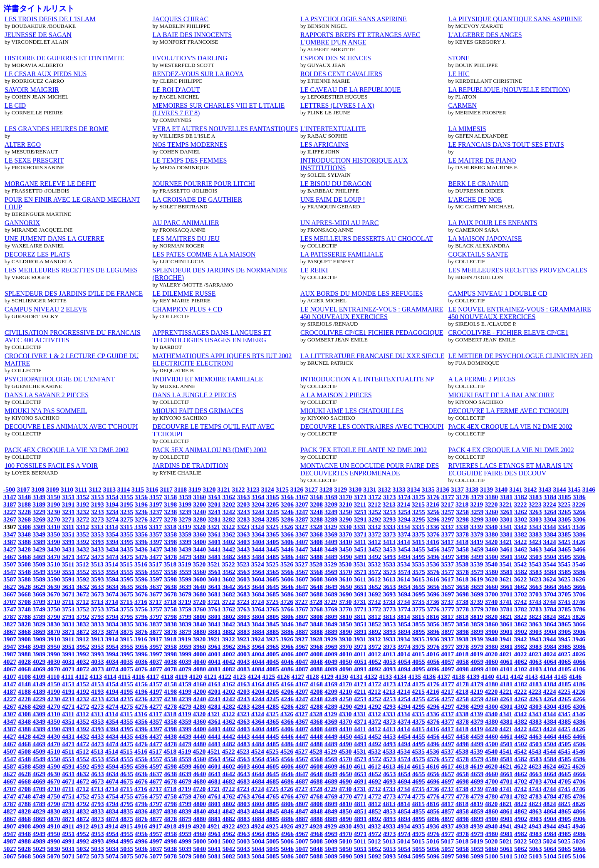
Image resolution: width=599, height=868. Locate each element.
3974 (404, 647)
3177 (448, 497)
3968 (316, 647)
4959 (185, 834)
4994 (112, 841)
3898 (462, 632)
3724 (258, 602)
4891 (360, 819)
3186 (579, 497)
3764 (258, 609)
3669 (39, 594)
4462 (521, 736)
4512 (83, 751)
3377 (448, 534)
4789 (39, 804)
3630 (53, 587)
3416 (433, 542)
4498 (462, 744)
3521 (214, 564)
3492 (375, 557)
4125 (269, 676)
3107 (24, 489)
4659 (477, 774)
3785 (565, 609)
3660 (491, 587)
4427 (10, 736)
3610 (345, 579)
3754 (112, 609)
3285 (273, 519)
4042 (229, 662)
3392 (83, 542)
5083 (244, 856)
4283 (244, 706)
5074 (112, 856)
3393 (98, 542)
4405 (273, 729)
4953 (98, 834)
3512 (83, 564)
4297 (448, 706)
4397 (156, 729)
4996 (141, 841)
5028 (24, 849)
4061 (506, 662)
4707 (10, 789)
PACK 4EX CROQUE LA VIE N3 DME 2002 (67, 450)
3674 (112, 594)
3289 (331, 519)
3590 (53, 579)
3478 (170, 557)
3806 (287, 617)
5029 (39, 849)
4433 (98, 736)
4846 (287, 811)
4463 (535, 736)
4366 (287, 721)
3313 (97, 527)
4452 (375, 736)
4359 (185, 721)
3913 (97, 639)
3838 (170, 624)
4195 (127, 691)
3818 (462, 617)
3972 (375, 647)
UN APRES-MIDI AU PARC (339, 223)
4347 (10, 721)
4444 (258, 736)
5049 (331, 849)
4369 (331, 721)
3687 (302, 594)
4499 (477, 744)
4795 (127, 804)
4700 (491, 781)
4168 (316, 684)
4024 (550, 654)
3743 (535, 602)
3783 (535, 609)
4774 (404, 796)
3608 (316, 579)
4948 (24, 834)
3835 (127, 624)
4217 (447, 691)
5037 (156, 849)
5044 (258, 849)
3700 (491, 594)
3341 (506, 527)
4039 (185, 662)
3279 (185, 519)
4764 (258, 796)
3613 (389, 579)
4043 (244, 662)
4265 (565, 699)
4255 (419, 699)
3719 (184, 602)
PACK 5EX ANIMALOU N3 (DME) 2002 (210, 450)
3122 (238, 489)
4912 (83, 826)
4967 (302, 834)
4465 (565, 736)
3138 (472, 489)
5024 (550, 841)
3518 (170, 564)
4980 (491, 834)
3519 (184, 564)
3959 (185, 647)
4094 (404, 669)
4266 (579, 699)
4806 (287, 804)
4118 (167, 676)
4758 (170, 796)
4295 (419, 706)
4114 (110, 676)
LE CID (15, 105)
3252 (375, 512)
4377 (448, 721)
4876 (141, 819)
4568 (316, 759)
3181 (506, 497)
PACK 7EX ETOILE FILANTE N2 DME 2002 (364, 450)
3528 (316, 564)
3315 (126, 527)
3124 (268, 489)
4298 (462, 706)
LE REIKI (314, 270)
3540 (491, 564)
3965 (273, 647)
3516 (141, 564)
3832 (83, 624)
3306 (579, 519)
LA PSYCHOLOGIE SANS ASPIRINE (354, 19)
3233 (98, 512)
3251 (360, 512)
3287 (302, 519)
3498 (462, 557)
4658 (462, 774)
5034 (112, 849)
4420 (491, 729)
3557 (156, 572)
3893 (389, 632)
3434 (112, 549)
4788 (24, 804)
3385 (565, 534)
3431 (68, 549)
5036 (141, 849)
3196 (141, 504)
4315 (126, 714)
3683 (244, 594)
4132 (371, 676)
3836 (141, 624)
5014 (404, 841)
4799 (185, 804)
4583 (535, 759)
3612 (374, 579)
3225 (564, 504)
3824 (550, 617)
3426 (579, 542)
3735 (418, 602)
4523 (243, 751)
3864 (550, 624)
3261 (506, 512)
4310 (53, 714)
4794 (112, 804)
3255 (419, 512)
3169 (331, 497)
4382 (521, 721)
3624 (550, 579)
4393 (98, 729)
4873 (98, 819)
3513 (97, 564)
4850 (345, 811)
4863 (535, 811)
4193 (98, 691)
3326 (287, 527)
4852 (375, 811)
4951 (68, 834)
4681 (214, 781)
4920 (199, 826)
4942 (520, 826)
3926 (287, 639)
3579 (477, 572)
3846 (287, 624)
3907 (10, 639)
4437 (156, 736)
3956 (141, 647)
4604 (258, 766)
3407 (302, 542)
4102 (521, 669)
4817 (447, 804)
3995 (127, 654)
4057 (448, 662)
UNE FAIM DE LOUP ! (333, 199)
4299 (477, 706)
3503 (535, 557)
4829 (39, 811)
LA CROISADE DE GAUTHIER (198, 199)
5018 (462, 841)
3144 (560, 489)
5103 (535, 856)
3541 (506, 564)
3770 (345, 609)
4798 (170, 804)
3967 (302, 647)
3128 (326, 489)
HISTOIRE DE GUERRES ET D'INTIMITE (64, 58)
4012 (374, 654)
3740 (491, 602)
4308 (24, 714)
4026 (579, 654)
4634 (112, 774)
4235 (127, 699)
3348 (24, 534)
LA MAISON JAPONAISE (485, 239)
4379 (477, 721)
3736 (433, 602)
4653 (389, 774)
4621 (506, 766)
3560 (199, 572)
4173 (389, 684)
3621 (506, 579)
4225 (564, 691)
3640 (199, 587)
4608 (316, 766)
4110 (53, 676)
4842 (229, 811)
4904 (550, 819)
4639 (185, 774)
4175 (419, 684)
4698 (462, 781)
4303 (535, 706)
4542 (520, 751)
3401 (214, 542)
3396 (141, 542)
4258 (462, 699)
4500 (491, 744)
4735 (418, 789)
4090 (345, 669)
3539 (476, 564)
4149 (39, 684)
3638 (170, 587)
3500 (491, 557)
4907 (10, 826)
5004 (258, 841)
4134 (400, 676)
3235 (127, 512)
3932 (374, 639)
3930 (345, 639)
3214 (404, 504)
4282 (229, 706)
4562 (229, 759)
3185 (565, 497)
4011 (360, 654)
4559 (185, 759)
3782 (521, 609)
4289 (331, 706)
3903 (535, 632)
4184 (550, 684)
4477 (156, 744)
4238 (170, 699)
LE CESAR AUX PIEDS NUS (46, 74)
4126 (283, 676)
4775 (419, 796)
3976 (433, 647)
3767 (302, 609)
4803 (244, 804)
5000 (199, 841)
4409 (331, 729)
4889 (331, 819)
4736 (433, 789)
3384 (550, 534)
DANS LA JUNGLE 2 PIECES (195, 395)
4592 (83, 766)
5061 (506, 849)
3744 (550, 602)
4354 (112, 721)
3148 (24, 497)
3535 (418, 564)
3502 (521, 557)
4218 (462, 691)
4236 (141, 699)
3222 (520, 504)
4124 (254, 676)
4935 (418, 826)
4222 (520, 691)
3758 (170, 609)
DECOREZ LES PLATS (37, 254)
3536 (433, 564)
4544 (550, 751)
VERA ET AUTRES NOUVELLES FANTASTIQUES (225, 129)
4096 (433, 669)
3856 (433, 624)
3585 (565, 572)
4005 (273, 654)
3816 (433, 617)
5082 (229, 856)
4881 (214, 819)
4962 (229, 834)
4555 (127, 759)
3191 (68, 504)
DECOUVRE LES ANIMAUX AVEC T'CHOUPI (71, 427)
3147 (10, 497)
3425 (564, 542)
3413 (389, 542)
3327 (301, 527)
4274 (112, 706)
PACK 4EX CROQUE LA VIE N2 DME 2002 (510, 427)
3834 (112, 624)
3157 (156, 497)
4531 (360, 751)
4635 (127, 774)
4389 (39, 729)
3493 (389, 557)
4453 (389, 736)
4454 (404, 736)
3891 (360, 632)
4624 (550, 766)
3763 (244, 609)
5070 (53, 856)
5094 (404, 856)
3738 (462, 602)
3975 (419, 647)
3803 (244, 617)
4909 (39, 826)
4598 (170, 766)
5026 (579, 841)
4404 (258, 729)
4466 (579, 736)
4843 (244, 811)
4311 (68, 714)
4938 (462, 826)
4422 (520, 729)
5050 (345, 849)
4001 (214, 654)
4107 (10, 676)
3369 (331, 534)
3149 (39, 497)
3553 (98, 572)
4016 (433, 654)
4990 (53, 841)
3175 (419, 497)
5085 (273, 856)
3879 (185, 632)
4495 (419, 744)
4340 (491, 714)
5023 (535, 841)
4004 (258, 654)
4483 (244, 744)
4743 (535, 789)
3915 (126, 639)
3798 (170, 617)
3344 (550, 527)
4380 (491, 721)
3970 (345, 647)
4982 (521, 834)
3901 (506, 632)
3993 (98, 654)
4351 (68, 721)
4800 (199, 804)
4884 (258, 819)
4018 (462, 654)
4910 (53, 826)
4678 (170, 781)
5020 (491, 841)
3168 (316, 497)
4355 (127, 721)
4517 (155, 751)
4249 (331, 699)
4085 (273, 669)
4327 (301, 714)
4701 (506, 781)
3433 (98, 549)
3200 (199, 504)
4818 (462, 804)
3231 (68, 512)
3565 (273, 572)
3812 (374, 617)
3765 (273, 609)
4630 (53, 774)
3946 (579, 639)
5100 (491, 856)
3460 (491, 549)
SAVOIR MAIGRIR (32, 90)
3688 (316, 594)
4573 (389, 759)
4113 (96, 676)
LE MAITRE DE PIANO (482, 160)
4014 (404, 654)
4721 (214, 789)
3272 (83, 519)
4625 (564, 766)
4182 (521, 684)
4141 (502, 676)
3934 (404, 639)
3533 (389, 564)
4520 (199, 751)
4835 (127, 811)
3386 (579, 534)
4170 (345, 684)
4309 (39, 714)
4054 (404, 662)
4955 (127, 834)
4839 (185, 811)
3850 (345, 624)
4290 (345, 706)
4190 (53, 691)
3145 (574, 489)
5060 (491, 849)
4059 (477, 662)
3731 (360, 602)
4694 (404, 781)
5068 (24, 856)
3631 (68, 587)
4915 (126, 826)
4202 (229, 691)
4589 (39, 766)
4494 (404, 744)
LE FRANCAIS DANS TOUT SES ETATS (506, 145)
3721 (214, 602)
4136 (429, 676)
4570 (345, 759)
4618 (462, 766)
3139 (486, 489)
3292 (375, 519)
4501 (506, 744)
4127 (298, 676)
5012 (374, 841)
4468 (24, 744)
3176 (433, 497)
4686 (287, 781)
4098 (462, 669)
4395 (127, 729)
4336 (433, 714)
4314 (112, 714)
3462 (521, 549)
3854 (404, 624)
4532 (374, 751)
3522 (229, 564)
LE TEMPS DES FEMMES (190, 160)
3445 (273, 549)
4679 (185, 781)
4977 (448, 834)
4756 (141, 796)
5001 (214, 841)
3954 (112, 647)
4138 (458, 676)
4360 (199, 721)
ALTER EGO (23, 145)
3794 (112, 617)
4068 (24, 669)
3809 (331, 617)
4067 (10, 669)
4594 (112, 766)
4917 (155, 826)
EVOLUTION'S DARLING (190, 58)
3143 (545, 489)
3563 (244, 572)
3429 (39, 549)
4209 (331, 691)
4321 (214, 714)
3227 (10, 512)
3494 (404, 557)
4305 (565, 706)
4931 (360, 826)
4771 (360, 796)
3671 (68, 594)
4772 (375, 796)
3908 (24, 639)
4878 (170, 819)
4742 (520, 789)
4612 (374, 766)
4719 (184, 789)
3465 (565, 549)
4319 (184, 714)
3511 (68, 564)
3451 (360, 549)
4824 (550, 804)
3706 (579, 594)
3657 (448, 587)
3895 (419, 632)
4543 (535, 751)
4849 (331, 811)
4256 (433, 699)
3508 (24, 564)
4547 (10, 759)
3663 (535, 587)
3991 (68, 654)
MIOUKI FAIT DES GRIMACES (198, 411)
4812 (374, 804)
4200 (199, 691)
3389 (39, 542)
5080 (199, 856)
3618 (462, 579)
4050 (345, 662)
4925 (272, 826)
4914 (112, 826)
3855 (419, 624)
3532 (374, 564)
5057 (448, 849)
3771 (360, 609)
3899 (477, 632)
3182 (521, 497)
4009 (331, 654)
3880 (199, 632)
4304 (550, 706)
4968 (316, 834)
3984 (550, 647)
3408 (316, 542)
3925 (272, 639)
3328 (316, 527)
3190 (53, 504)
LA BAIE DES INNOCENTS (192, 35)
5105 (565, 856)
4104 (550, 669)
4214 (404, 691)
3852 (375, 624)
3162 (229, 497)
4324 (258, 714)
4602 (229, 766)
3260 (491, 512)
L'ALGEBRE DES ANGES (485, 35)
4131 (356, 676)
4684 (258, 781)
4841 (214, 811)
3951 (68, 647)
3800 (199, 617)
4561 (214, 759)
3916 (141, 639)
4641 (214, 774)
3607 (302, 579)
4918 (170, 826)
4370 (345, 721)
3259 (477, 512)
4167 (302, 684)
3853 (389, 624)
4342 (520, 714)
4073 (98, 669)
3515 (126, 564)
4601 (214, 766)
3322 (229, 527)
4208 (316, 691)
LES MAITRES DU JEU (186, 239)
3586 (579, 572)
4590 (53, 766)
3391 (68, 542)
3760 (199, 609)
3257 (448, 512)
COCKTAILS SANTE (478, 254)
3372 (375, 534)
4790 (53, 804)
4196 (141, 691)
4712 (83, 789)
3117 (166, 489)
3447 (302, 549)
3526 (287, 564)
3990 (53, 654)
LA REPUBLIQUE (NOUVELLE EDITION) (509, 90)
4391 (68, 729)
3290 (345, 519)
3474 (112, 557)
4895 (419, 819)
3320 (199, 527)
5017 (447, 841)
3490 (345, 557)
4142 (517, 676)
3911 (68, 639)
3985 (565, 647)
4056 (433, 662)
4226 (579, 691)
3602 (229, 579)
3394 (112, 542)
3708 (24, 602)
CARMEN (463, 105)
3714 (112, 602)
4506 (579, 744)
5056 (433, 849)
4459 (477, 736)
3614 (404, 579)
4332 (374, 714)
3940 (491, 639)
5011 (360, 841)
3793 (98, 617)
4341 (506, 714)
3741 (506, 602)
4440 (199, 736)
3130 (355, 489)
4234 (112, 699)
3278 (170, 519)
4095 (419, 669)
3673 (98, 594)
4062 (521, 662)
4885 (273, 819)
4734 (404, 789)
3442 (229, 549)
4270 (53, 706)
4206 (287, 691)
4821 (506, 804)
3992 (83, 654)
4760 (199, 796)
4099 (477, 669)
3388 (24, 542)
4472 (83, 744)
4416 (433, 729)
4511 (68, 751)
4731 (360, 789)
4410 (345, 729)
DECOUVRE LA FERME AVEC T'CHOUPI (509, 411)
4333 (389, 714)
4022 (520, 654)
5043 (244, 849)
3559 (185, 572)
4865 (565, 811)
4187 (10, 691)
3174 (404, 497)
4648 (316, 774)
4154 (112, 684)
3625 (564, 579)
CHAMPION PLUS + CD (188, 309)
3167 (302, 497)
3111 (81, 489)
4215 (418, 691)
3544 (550, 564)
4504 (550, 744)
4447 (302, 736)
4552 (83, 759)
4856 (433, 811)
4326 (287, 714)
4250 (345, 699)
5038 (170, 849)
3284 (258, 519)
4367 (302, 721)
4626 (579, 766)
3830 (53, 624)
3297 (448, 519)
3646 (287, 587)
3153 (98, 497)
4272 (83, 706)
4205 (273, 691)
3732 (374, 602)
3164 (258, 497)
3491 (360, 557)
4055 (419, 662)
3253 (389, 512)
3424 (550, 542)
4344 (550, 714)
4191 (68, 691)
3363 (244, 534)
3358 (170, 534)
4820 (491, 804)
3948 (24, 647)
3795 (127, 617)
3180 (491, 497)
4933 (389, 826)
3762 (229, 609)
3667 (10, 594)
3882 (229, 632)
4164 (258, 684)
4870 (53, 819)
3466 (579, 549)
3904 (550, 632)
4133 (385, 676)
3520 (199, 564)
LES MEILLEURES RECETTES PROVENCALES (518, 270)
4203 (244, 691)
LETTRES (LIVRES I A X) (337, 105)
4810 (345, 804)
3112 (95, 489)
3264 (550, 512)
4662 (521, 774)
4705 (565, 781)
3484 (258, 557)
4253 (389, 699)
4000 (199, 654)
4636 (141, 774)
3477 (156, 557)
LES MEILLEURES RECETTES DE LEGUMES (71, 270)
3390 (53, 542)
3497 (448, 557)
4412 (374, 729)
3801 (214, 617)
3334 (404, 527)
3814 (404, 617)
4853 (389, 811)
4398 (170, 729)
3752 (83, 609)
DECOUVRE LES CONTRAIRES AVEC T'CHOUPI (372, 427)
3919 (184, 639)
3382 (521, 534)
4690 (345, 781)
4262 (521, 699)
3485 (273, 557)
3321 (214, 527)
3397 (156, 542)
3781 (506, 609)
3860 (491, 624)
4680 (199, 781)
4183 (535, 684)
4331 (360, 714)
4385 (565, 721)
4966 (287, 834)
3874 (112, 632)
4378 (462, 721)
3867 (10, 632)
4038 (170, 662)
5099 (477, 856)
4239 (185, 699)
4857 (448, 811)
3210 (345, 504)
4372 (375, 721)
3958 (170, 647)
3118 (181, 489)
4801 (214, 804)
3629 (39, 587)
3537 (447, 564)
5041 (214, 849)
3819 (476, 617)
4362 (229, 721)
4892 (375, 819)
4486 (287, 744)
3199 (185, 504)
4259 (477, 699)
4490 (345, 744)
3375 (419, 534)
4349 (39, 721)
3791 (68, 617)
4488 (316, 744)
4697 (448, 781)
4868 (24, 819)
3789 (39, 617)
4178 (462, 684)
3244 (258, 512)
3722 (229, 602)
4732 (374, 789)
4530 (345, 751)
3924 (258, 639)
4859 (477, 811)
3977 (448, 647)
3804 (258, 617)
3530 (345, 564)
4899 (477, 819)
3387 (10, 542)
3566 (287, 572)
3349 (39, 534)
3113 (109, 489)
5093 (389, 856)
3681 (214, 594)
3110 (67, 489)
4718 (170, 789)
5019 (476, 841)
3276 (141, 519)
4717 (155, 789)
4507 (10, 751)
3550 (53, 572)
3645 (273, 587)
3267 (10, 519)
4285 (273, 706)
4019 (476, 654)
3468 (24, 557)
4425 (564, 729)
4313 (97, 714)
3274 (112, 519)
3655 (419, 587)
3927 (301, 639)
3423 (535, 542)
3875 (127, 632)
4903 (535, 819)
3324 (258, 527)
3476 (141, 557)
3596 (141, 579)
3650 (345, 587)
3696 (433, 594)
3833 (98, 624)
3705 (565, 594)
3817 (447, 617)
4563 (244, 759)
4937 (447, 826)
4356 (141, 721)
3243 (244, 512)
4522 (229, 751)
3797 (156, 617)
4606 (287, 766)
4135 (415, 676)
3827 (10, 624)
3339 (476, 527)
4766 (287, 796)
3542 (520, 564)
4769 (331, 796)
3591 (68, 579)
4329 (330, 714)
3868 (24, 632)
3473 (98, 557)
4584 (550, 759)
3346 (579, 527)
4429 (39, 736)
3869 (39, 632)
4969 (331, 834)
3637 (156, 587)
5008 (316, 841)
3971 (360, 647)
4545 (564, 751)
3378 (462, 534)
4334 (404, 714)
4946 (579, 826)
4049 (331, 662)
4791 (68, 804)
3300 (491, 519)
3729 (330, 602)
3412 (374, 542)
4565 (273, 759)
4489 (331, 744)
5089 (331, 856)
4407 (302, 729)
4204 (258, 691)
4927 (301, 826)
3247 (302, 512)
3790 (53, 617)
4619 (476, 766)
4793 (98, 804)
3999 (185, 654)
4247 (302, 699)
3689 (331, 594)
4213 (389, 691)
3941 (506, 639)
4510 (53, 751)
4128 (313, 676)
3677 (156, 594)
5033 (98, 849)
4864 (550, 811)
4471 (68, 744)
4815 (418, 804)
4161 (214, 684)
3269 (39, 519)
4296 (433, 706)
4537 (447, 751)
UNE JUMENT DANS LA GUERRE (54, 239)
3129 (340, 489)
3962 (229, 647)
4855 (419, 811)
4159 (185, 684)
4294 (404, 706)
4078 (170, 669)
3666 (579, 587)
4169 (331, 684)
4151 (68, 684)
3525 (272, 564)
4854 (404, 811)
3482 (229, 557)
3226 (579, 504)
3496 (433, 557)
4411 (360, 729)
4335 (418, 714)
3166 (287, 497)
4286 (287, 706)
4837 (156, 811)
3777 (448, 609)
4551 (68, 759)
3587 (10, 579)
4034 (112, 662)
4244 (258, 699)
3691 (360, 594)
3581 (506, 572)
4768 (316, 796)
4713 (97, 789)
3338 (462, 527)
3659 (477, 587)
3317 (155, 527)
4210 (345, 691)
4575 (419, 759)
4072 (83, 669)
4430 (53, 736)
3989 (39, 654)
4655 (419, 774)
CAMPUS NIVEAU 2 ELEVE (46, 309)
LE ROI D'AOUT (176, 90)
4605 (273, 766)
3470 (53, 557)
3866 (579, 624)
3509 (39, 564)
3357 (156, 534)
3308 (24, 527)
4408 (316, 729)
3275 (127, 519)
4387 (10, 729)
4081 (214, 669)
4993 (98, 841)
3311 (68, 527)
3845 (273, 624)
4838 (170, 811)
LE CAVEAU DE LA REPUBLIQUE (350, 90)
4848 (316, 811)
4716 (141, 789)
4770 (345, 796)
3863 (535, 624)
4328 (316, 714)
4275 (127, 706)
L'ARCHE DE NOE (475, 199)
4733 (389, 789)
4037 (156, 662)
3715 (126, 602)
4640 (199, 774)
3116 (152, 489)
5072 (83, 856)
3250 (345, 512)
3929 (330, 639)
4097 (448, 669)
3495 (419, 557)
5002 (229, 841)
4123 (239, 676)
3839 (185, 624)
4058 (462, 662)
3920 (199, 639)
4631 (68, 774)
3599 (185, 579)
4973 (389, 834)
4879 (185, 819)
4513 (97, 751)
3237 (156, 512)
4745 (564, 789)
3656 (433, 587)
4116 (139, 676)
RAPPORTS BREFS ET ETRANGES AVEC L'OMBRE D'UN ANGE (360, 38)
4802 (229, 804)
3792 (83, 617)
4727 (301, 789)
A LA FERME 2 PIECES (482, 379)
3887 (302, 632)
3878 (170, 632)
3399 (185, 542)
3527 (301, 564)
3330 (345, 527)
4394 (112, 729)
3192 (83, 504)
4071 (68, 669)
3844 (258, 624)
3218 (462, 504)
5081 (214, 856)
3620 (491, 579)
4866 (579, 811)
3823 (535, 617)
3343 (535, 527)
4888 (316, 819)
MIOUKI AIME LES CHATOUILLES (352, 411)
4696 (433, 781)
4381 (506, 721)
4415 (418, 729)
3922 (229, 639)
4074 (112, 669)
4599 (185, 766)
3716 (141, 602)
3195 (127, 504)
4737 (447, 789)
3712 (83, 602)
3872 (83, 632)
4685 (273, 781)
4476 (141, 744)
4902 (521, 819)
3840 (199, 624)
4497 (448, 744)
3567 (302, 572)
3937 (447, 639)
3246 (287, 512)
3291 (360, 519)
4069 (39, 669)
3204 (258, 504)
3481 (214, 557)
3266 (579, 512)
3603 (244, 579)
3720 (199, 602)
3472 (83, 557)
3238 (170, 512)
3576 (433, 572)
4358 (170, 721)
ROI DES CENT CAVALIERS (341, 74)
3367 (302, 534)
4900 (491, 819)
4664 (550, 774)
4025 (564, 654)
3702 (521, 594)
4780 (491, 796)
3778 (462, 609)
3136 (443, 489)
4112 (82, 676)
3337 (447, 527)
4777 (448, 796)
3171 (360, 497)
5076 (141, 856)
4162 (229, 684)
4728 (316, 789)
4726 (287, 789)
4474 (112, 744)
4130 (342, 676)
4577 (448, 759)
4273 (98, 706)
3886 (287, 632)
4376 (433, 721)
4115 (124, 676)
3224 (550, 504)
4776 (433, 796)
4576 (433, 759)
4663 (535, 774)
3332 (374, 527)
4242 (229, 699)
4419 (476, 729)
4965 (273, 834)
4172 (375, 684)
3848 (316, 624)
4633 (98, 774)
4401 (214, 729)
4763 (244, 796)
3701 (506, 594)
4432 (83, 736)
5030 (53, 849)
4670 (53, 781)
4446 (287, 736)
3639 (185, 587)
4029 (39, 662)
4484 (258, 744)
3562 (229, 572)
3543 (535, 564)
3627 (10, 587)
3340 (491, 527)
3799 (185, 617)
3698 (462, 594)
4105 (565, 669)
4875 (127, 819)
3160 (199, 497)
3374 (404, 534)
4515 (126, 751)
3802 (229, 617)
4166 (287, 684)
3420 (491, 542)
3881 (214, 632)
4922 (229, 826)
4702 (521, 781)
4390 (53, 729)
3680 (199, 594)
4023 (535, 654)
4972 (375, 834)
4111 (68, 676)
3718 (170, 602)
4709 (39, 789)
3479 (185, 557)
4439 (185, 736)
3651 (360, 587)
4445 (273, 736)
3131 (370, 489)
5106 (579, 856)
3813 (389, 617)
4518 (170, 751)
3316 (141, 527)
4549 (39, 759)
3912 (83, 639)
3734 (404, 602)
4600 (199, 766)
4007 (302, 654)
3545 (564, 564)
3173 (389, 497)
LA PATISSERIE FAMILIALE (342, 254)
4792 (83, 804)
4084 (258, 669)
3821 (506, 617)
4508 (24, 751)
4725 (272, 789)
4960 (199, 834)
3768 (316, 609)
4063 (535, 662)
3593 (98, 579)
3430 (53, 549)
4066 (579, 662)
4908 (24, 826)
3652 (375, 587)
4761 (214, 796)
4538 (462, 751)
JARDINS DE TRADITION (191, 466)
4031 (68, 662)
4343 (535, 714)
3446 (287, 549)
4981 (506, 834)
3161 (214, 497)
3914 (112, 639)
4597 (156, 766)
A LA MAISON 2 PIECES (336, 395)
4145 (561, 676)
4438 (170, 736)
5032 (83, 849)
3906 (579, 632)
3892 (375, 632)
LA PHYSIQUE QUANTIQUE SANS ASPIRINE (515, 19)
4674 (112, 781)
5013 (389, 841)
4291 (360, 706)
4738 (462, 789)
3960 (199, 647)
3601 (214, 579)
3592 (83, 579)
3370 (345, 534)
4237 (156, 699)
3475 (127, 557)
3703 (535, 594)
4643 (244, 774)
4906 (579, 819)
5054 (404, 849)
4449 (331, 736)
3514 (112, 564)
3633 (98, 587)
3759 (185, 609)
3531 (360, 564)
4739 (476, 789)
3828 (24, 624)
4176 (433, 684)
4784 (550, 796)
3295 (419, 519)
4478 (170, 744)
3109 (53, 489)
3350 (53, 534)
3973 (389, 647)
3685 (273, 594)
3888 (316, 632)
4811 (360, 804)
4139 (473, 676)
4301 (506, 706)
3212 (374, 504)
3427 (10, 549)
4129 (327, 676)
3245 (273, 512)
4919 (184, 826)
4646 (287, 774)
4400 (199, 729)
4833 (98, 811)
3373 (389, 534)
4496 (433, 744)
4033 (98, 662)
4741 (506, 789)
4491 (360, 744)
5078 (170, 856)
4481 (214, 744)
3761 (214, 609)
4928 (316, 826)
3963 (244, 647)
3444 (258, 549)
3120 (209, 489)
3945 (564, 639)
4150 (53, 684)
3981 (506, 647)
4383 (535, 721)
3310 (53, 527)
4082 (229, 669)
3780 (491, 609)
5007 (302, 841)
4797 (156, 804)
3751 (68, 609)
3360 (199, 534)
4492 (375, 744)
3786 (579, 609)
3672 (83, 594)
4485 (273, 744)
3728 (316, 602)
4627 (10, 774)
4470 (53, 744)
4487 (302, 744)
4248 (316, 699)
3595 (127, 579)
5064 (550, 849)
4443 (244, 736)
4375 (419, 721)
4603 (244, 766)
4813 (389, 804)
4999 (185, 841)
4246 (287, 699)
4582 (521, 759)
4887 (302, 819)
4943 (535, 826)
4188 (24, 691)
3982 (521, 647)
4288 (316, 706)
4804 (258, 804)
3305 (565, 519)
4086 (287, 669)
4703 (535, 781)
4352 (83, 721)
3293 (389, 519)
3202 (229, 504)
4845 (273, 811)
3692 (375, 594)
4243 (244, 699)
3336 (433, 527)
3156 (141, 497)
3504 (550, 557)
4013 (389, 654)
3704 (550, 594)
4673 (98, 781)
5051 (360, 849)
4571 (360, 759)
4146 (575, 676)
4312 (83, 714)
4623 (535, 766)
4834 (112, 811)
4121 (210, 676)
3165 (273, 497)
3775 (419, 609)
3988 (24, 654)
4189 (39, 691)
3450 (345, 549)
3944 (550, 639)
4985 (565, 834)
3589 (39, 579)
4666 (579, 774)
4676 (141, 781)
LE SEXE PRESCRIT (34, 160)
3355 (127, 534)
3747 (10, 609)
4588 (24, 766)
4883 (244, 819)
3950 (53, 647)
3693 (389, 594)
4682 (229, 781)
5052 (375, 849)
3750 (53, 609)
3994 (112, 654)
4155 (127, 684)
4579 (477, 759)
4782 (521, 796)
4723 (243, 789)
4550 (53, 759)
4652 (375, 774)
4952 (83, 834)
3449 (331, 549)
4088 (316, 669)
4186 (579, 684)
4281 (214, 706)
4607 (302, 766)
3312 (83, 527)
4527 (301, 751)
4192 (83, 691)
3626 (579, 579)
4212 (374, 691)
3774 (404, 609)
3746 (579, 602)
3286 (287, 519)
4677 (156, 781)
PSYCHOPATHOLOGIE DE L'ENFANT (60, 379)
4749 (39, 796)
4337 (447, 714)
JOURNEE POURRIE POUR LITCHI (204, 184)
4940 (491, 826)
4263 (535, 699)
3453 (389, 549)
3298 (462, 519)
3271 (68, 519)
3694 (404, 594)
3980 (491, 647)
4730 (345, 789)
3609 (331, 579)
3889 (331, 632)
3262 (521, 512)
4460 (491, 736)
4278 (170, 706)
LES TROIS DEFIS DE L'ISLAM (50, 19)
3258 (462, 512)
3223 (535, 504)
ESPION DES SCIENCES (336, 58)
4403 (244, 729)
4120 (196, 676)
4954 (112, 834)
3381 (506, 534)
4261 (506, 699)
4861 (506, 811)
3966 (287, 647)
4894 (404, 819)
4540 (491, 751)
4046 (287, 662)
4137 (444, 676)
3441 (214, 549)
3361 (214, 534)
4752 (83, 796)
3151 (68, 497)
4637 (156, 774)
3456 (433, 549)
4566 (287, 759)
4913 (97, 826)
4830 (53, 811)
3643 (244, 587)
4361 (214, 721)
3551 (68, 572)
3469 (39, 557)
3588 (24, 579)
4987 (10, 841)
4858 (462, 811)
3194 (112, 504)
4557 (156, 759)
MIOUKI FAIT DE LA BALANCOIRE (501, 395)
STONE (459, 58)
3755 (127, 609)
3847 (302, 624)
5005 (273, 841)
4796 (141, 804)
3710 (53, 602)
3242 (229, 512)
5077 (156, 856)
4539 (476, 751)
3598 (170, 579)
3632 (83, 587)
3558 (170, 572)
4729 (330, 789)
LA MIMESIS (467, 129)
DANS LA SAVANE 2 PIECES (47, 395)
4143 (531, 676)
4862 (521, 811)
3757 (156, 609)
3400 (199, 542)
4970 (345, 834)
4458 (462, 736)
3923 (243, 639)
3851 (360, 624)
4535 (418, 751)
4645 (273, 774)
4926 (287, 826)
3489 (331, 557)
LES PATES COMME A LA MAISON (204, 254)
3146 (589, 489)
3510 (53, 564)
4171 (360, 684)
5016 (433, 841)
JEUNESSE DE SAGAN (38, 35)
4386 (579, 721)
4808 (316, 804)
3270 (53, 519)
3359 (185, 534)
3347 (10, 534)
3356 (141, 534)
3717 (155, 602)
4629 (39, 774)
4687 (302, 781)
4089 (331, 669)
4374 (404, 721)
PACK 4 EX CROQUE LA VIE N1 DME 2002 (511, 450)
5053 (389, 849)
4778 (462, 796)
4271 (68, 706)
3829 (39, 624)
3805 (273, 617)
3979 (477, 647)
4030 (53, 662)
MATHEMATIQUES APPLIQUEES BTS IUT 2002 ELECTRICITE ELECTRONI (222, 360)
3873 (98, 632)
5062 (521, 849)
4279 (185, 706)
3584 (550, 572)
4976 (433, 834)
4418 (462, 729)
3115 (138, 489)
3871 (68, 632)
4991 (68, 841)
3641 (214, 587)
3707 (10, 602)
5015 (418, 841)
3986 (579, 647)
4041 (214, 662)
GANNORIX (22, 223)
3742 (520, 602)
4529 (330, 751)
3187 (10, 504)
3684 (258, 594)
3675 (127, 594)
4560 (199, 759)
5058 (462, 849)
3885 (273, 632)
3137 (457, 489)
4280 (199, 706)
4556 (141, 759)
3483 (244, 557)
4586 (579, 759)
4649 (331, 774)
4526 (287, 751)
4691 (360, 781)
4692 (375, 781)
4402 (229, 729)
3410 (345, 542)
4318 (170, 714)
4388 (24, 729)
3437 (156, 549)
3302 (521, 519)
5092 (375, 856)
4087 (302, 669)
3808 (316, 617)
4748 (24, 796)
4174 (404, 684)
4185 (565, 684)
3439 (185, 549)
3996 (141, 654)
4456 (433, 736)
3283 (244, 519)
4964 (258, 834)
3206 (287, 504)
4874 (112, 819)
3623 (535, 579)
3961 (214, 647)
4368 (316, 721)
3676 (141, 594)
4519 (184, 751)
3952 (83, 647)
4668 (24, 781)
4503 (535, 744)
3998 (170, 654)
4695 (419, 781)
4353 (98, 721)
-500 (9, 489)
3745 (564, 602)
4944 (550, 826)
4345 (564, 714)
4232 (83, 699)
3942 (520, 639)
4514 (112, 751)
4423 (535, 729)
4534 (404, 751)
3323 (243, 527)
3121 (224, 489)
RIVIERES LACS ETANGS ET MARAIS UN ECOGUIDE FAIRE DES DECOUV (511, 469)
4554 (112, 759)
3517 (155, 564)
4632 (83, 774)
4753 (98, 796)
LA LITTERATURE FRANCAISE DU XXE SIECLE (372, 356)
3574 (404, 572)
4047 (302, 662)
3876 (141, 632)
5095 (419, 856)
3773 (389, 609)
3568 (316, 572)
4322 (229, 714)
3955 (127, 647)
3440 (199, 549)
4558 (170, 759)
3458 (462, 549)
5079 (185, 856)
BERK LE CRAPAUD (479, 184)
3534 (404, 564)
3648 (316, 587)
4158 (170, 684)
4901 (506, 819)
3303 (535, 519)
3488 (316, 557)
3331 (360, 527)
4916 (141, 826)
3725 (272, 602)
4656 (433, 774)
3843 (244, 624)
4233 (98, 699)
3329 (330, 527)
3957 (156, 647)
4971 (360, 834)
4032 (83, 662)
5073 (98, 856)
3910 (53, 639)
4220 (491, 691)
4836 (141, 811)
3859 (477, 624)
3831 (68, 624)
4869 (39, 819)
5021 (506, 841)
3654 (404, 587)
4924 (258, 826)
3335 (418, 527)
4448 (316, 736)
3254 (404, 512)
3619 (476, 579)
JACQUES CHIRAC (181, 19)
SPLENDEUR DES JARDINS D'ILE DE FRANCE (74, 293)
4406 (287, 729)
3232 (83, 512)
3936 (433, 639)
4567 (302, 759)
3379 (477, 534)
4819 (476, 804)
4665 (565, 774)
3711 (68, 602)
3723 (243, 602)
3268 (24, 519)
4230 (53, 699)
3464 (550, 549)
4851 (360, 811)
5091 (360, 856)
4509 (39, 751)
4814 (404, 804)
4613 (389, 766)
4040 (199, 662)
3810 (345, 617)
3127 (311, 489)
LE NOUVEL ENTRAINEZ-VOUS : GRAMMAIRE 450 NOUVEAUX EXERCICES (372, 313)
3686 (287, 594)
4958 (170, 834)
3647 (302, 587)
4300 (491, 706)
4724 (258, 789)
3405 (273, 542)
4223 (535, 691)
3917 (155, 639)
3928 (316, 639)
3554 (112, 572)
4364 (258, 721)
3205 (273, 504)
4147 (10, 684)
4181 (506, 684)
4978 (462, 834)
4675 (127, 781)
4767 (302, 796)
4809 (331, 804)
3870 (53, 632)
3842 (229, 624)
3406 (287, 542)
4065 (565, 662)
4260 (491, 699)
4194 (112, 691)
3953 (98, 647)
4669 (39, 781)
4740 (491, 789)
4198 (170, 691)
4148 (24, 684)
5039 (185, 849)
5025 (564, 841)
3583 (535, 572)
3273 (98, 519)
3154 (112, 497)
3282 (229, 519)
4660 (491, 774)
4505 (565, 744)
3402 (229, 542)
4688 (316, 781)
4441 (214, 736)
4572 (375, 759)
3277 (156, 519)
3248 (316, 512)
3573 (389, 572)
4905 (565, 819)
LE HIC (459, 74)
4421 (506, 729)
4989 (39, 841)
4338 (462, 714)
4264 (550, 699)
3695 (419, 594)
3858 (462, 624)
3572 (375, 572)
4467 (10, 744)
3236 (141, 512)
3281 (214, 519)
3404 (258, 542)
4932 (374, 826)
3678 (170, 594)
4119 (181, 676)
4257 (448, 699)
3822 (520, 617)
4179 (477, 684)
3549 (39, 572)
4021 (506, 654)
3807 (302, 617)
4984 (550, 834)
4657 (448, 774)
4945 (564, 826)
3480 (199, 557)
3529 (330, 564)
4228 (24, 699)
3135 (428, 489)
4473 (98, 744)
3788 (24, 617)
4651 (360, 774)
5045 (273, 849)
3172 (375, 497)
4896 (433, 819)
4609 (331, 766)
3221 (506, 504)
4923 (243, 826)
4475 (127, 744)
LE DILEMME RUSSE (184, 293)
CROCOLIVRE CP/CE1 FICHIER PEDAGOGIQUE (372, 333)
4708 (24, 789)
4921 (214, 826)
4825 (564, 804)
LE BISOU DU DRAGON (336, 184)
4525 (272, 751)
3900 (491, 632)
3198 (170, 504)
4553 (98, 759)
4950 (53, 834)
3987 (10, 654)
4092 (375, 669)
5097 (448, 856)
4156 (141, 684)
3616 (433, 579)
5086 (287, 856)
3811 (360, 617)
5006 (287, 841)
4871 (68, 819)
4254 (404, 699)
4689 (331, 781)
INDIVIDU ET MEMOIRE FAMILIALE (208, 379)
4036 (141, 662)
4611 (360, 766)
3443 (244, 549)
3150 (53, 497)
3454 (404, 549)
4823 (535, 804)
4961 (214, 834)
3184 (550, 497)
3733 (389, 602)
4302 (521, 706)
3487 (302, 557)
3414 (404, 542)
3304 (550, 519)
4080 (199, 669)
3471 (68, 557)
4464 (550, 736)
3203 (244, 504)
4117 (153, 676)
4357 (156, 721)
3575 (419, 572)
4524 (258, 751)
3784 (550, 609)
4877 (156, 819)
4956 (141, 834)
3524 (258, 564)
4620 (491, 766)
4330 (345, 714)
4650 (345, 774)
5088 (316, 856)
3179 (477, 497)
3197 (156, 504)
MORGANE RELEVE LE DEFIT (50, 184)
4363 (244, 721)
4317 (155, 714)
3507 (10, 564)
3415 (418, 542)
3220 (491, 504)
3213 (389, 504)
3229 (39, 512)
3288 (316, 519)
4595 (127, 766)
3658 (462, 587)
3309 (39, 527)
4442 (229, 736)
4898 (462, 819)
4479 (185, 744)
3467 (10, 557)
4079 (185, 669)
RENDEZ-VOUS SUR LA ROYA (198, 74)
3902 (521, 632)
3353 (98, 534)
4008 (316, 654)
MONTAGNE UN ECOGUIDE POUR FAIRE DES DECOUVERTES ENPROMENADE (370, 469)
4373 (389, 721)
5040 (199, 849)
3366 (287, 534)
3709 (39, 602)
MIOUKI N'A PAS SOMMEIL (46, 411)
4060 (491, 662)
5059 (477, 849)
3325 (272, 527)
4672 (83, 781)
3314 (112, 527)
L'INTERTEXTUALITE (333, 129)
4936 (433, 826)
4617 (447, 766)
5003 (244, 841)
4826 (579, 804)
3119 (195, 489)
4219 (476, 691)
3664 (550, 587)
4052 (375, 662)
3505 (565, 557)
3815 (418, 617)
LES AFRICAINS (324, 145)
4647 (302, 774)
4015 (418, 654)
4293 (389, 706)
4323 (243, 714)
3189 (39, 504)
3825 (564, 617)
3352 (83, 534)
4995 (127, 841)
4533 (389, 751)
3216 (433, 504)
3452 (375, 549)
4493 (389, 744)
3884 (258, 632)
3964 (258, 647)
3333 (389, 527)
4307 (10, 714)
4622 (520, 766)
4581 (506, 759)
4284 (258, 706)
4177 (448, 684)
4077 (156, 669)
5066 (579, 849)
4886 (287, 819)
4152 (83, 684)
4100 (491, 669)
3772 (375, 609)
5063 (535, 849)
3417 (447, 542)
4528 (316, 751)
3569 (331, 572)
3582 (521, 572)
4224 (550, 691)
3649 (331, 587)
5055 (419, 849)
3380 (491, 534)
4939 (476, 826)
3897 (448, 632)
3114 (124, 489)
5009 (331, 841)
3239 (185, 512)
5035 (127, 849)
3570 (345, 572)
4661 (506, 774)
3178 (462, 497)
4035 (127, 662)
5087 (302, 856)
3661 (506, 587)
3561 (214, 572)
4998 (170, 841)
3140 (501, 489)
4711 (68, 789)
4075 (127, 669)
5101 (506, 856)
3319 (184, 527)
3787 (10, 617)
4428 (24, 736)
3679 (185, 594)
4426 (579, 729)
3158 (170, 497)
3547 (10, 572)
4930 (345, 826)
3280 (199, 519)
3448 (316, 549)
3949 (39, 647)
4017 (447, 654)
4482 (229, 744)
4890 (345, 819)
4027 (10, 662)
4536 (433, 751)
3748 (24, 609)
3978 (462, 647)
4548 (24, 759)
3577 (448, 572)
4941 (506, 826)
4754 (112, 796)
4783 (535, 796)
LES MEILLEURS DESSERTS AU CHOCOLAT (367, 239)
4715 (126, 789)
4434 (112, 736)
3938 (462, 639)
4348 (24, 721)
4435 (127, 736)
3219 (476, 504)
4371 (360, 721)
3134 (414, 489)
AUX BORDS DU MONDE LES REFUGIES (362, 293)
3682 (229, 594)
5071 (68, 856)
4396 (141, 729)
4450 (345, 736)
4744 (550, 789)
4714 (112, 789)
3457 (448, 549)
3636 (141, 587)
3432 (83, 549)
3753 (98, 609)
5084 (258, 856)
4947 (10, 834)
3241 (214, 512)
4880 (199, 819)
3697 (448, 594)
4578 (462, 759)
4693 (389, 781)
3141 (516, 489)
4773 (389, 796)
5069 (39, 856)
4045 (273, 662)
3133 (399, 489)
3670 (53, 594)
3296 (433, 519)
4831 (68, 811)
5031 (68, 849)
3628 (24, 587)
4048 (316, 662)
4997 (156, 841)
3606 (287, 579)
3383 (535, 534)
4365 (273, 721)
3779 (477, 609)
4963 (244, 834)
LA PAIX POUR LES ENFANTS (493, 223)
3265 (565, 512)
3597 (156, 579)
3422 (520, 542)
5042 (229, 849)
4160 (199, 684)
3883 (244, 632)
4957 (156, 834)
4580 (491, 759)
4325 (272, 714)
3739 (476, 602)
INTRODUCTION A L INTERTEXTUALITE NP (367, 379)
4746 (579, 789)
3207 (302, 504)
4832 (83, 811)
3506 (579, 557)
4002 (229, 654)
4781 (506, 796)
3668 (24, 594)
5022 (520, 841)
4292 (375, 706)
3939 (476, 639)
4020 (491, 654)
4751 (68, 796)
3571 (360, 572)
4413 (389, 729)
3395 (127, 542)
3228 (24, 512)
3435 (127, 549)
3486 (287, 557)
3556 (141, 572)
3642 (229, 587)
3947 (10, 647)
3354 (112, 534)
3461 (506, 549)
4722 (229, 789)
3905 (565, 632)
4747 (10, 796)
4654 (404, 774)
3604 (258, 579)
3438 (170, 549)
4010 (345, 654)
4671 (68, 781)
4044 (258, 662)
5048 (316, 849)
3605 (273, 579)
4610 (345, 766)
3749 (39, 609)
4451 (360, 736)
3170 (345, 497)
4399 (185, 729)
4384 (550, 721)
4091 (360, 669)
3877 (156, 632)
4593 (98, 766)
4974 (404, 834)
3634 (112, 587)
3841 (214, 624)
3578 (462, 572)
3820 (491, 617)
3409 (331, 542)
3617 (447, 579)
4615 (418, 766)
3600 (199, 579)
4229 (39, 699)
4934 (404, 826)
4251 (360, 699)
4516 (141, 751)
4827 (10, 811)
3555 (127, 572)
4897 (448, 819)
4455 (419, 736)
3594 (112, 579)
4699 (477, 781)
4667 (10, 781)
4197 (156, 691)
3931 (360, 639)
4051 (360, 662)
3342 (520, 527)
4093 (389, 669)
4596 (141, 766)
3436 (141, 549)
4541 (506, 751)
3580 (491, 572)
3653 (389, 587)
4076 (141, 669)
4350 (53, 721)
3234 (112, 512)
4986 (579, 834)
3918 (170, 639)
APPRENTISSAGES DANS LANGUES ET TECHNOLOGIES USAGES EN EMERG (212, 336)
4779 (477, 796)
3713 (97, 602)
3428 (24, 549)
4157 (156, 684)
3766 (287, 609)
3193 (98, 504)
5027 (10, 849)
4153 (98, 684)
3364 (258, 534)
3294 (404, 519)
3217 (447, 504)
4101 (506, 669)
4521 (214, 751)
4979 (477, 834)
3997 (156, 654)
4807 (302, 804)
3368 (316, 534)
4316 (141, 714)
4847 (302, 811)
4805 (273, 804)
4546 (579, 751)
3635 (127, 587)
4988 (24, 841)
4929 (330, 826)
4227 (10, 699)
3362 (229, 534)
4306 (579, 706)
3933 (389, 639)
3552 (83, 572)
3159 (185, 497)
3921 (214, 639)
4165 (273, 684)
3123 (253, 489)
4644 (258, 774)
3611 (360, 579)
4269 (39, 706)
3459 (477, 549)
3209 (331, 504)
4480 (199, 744)
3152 (83, 497)
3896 (433, 632)
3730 (345, 602)
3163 (244, 497)
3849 (331, 624)
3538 (462, 564)
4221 (506, 691)
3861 (506, 624)
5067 (10, 856)
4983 (535, 834)
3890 (345, 632)
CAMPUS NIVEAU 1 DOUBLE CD (498, 293)
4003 (244, 654)
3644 (258, 587)
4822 (520, 804)
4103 (535, 669)
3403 (244, 542)
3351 (68, 534)
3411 (360, 542)
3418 (462, 542)
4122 (225, 676)
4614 (404, 766)
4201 (214, 691)
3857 (448, 624)
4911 (68, 826)
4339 (476, 714)
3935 (418, 639)
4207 (302, 691)
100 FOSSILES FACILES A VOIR (51, 466)
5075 (127, 856)
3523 (243, 564)
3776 (433, 609)
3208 (316, 504)
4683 (244, 781)
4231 (68, 699)
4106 (579, 669)
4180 (491, 684)
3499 (477, 557)
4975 (419, 834)
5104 (550, 856)
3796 (141, 617)
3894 (404, 632)
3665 (565, 587)
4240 (199, 699)
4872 (83, 819)
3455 (419, 549)
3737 (447, 602)
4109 (39, 676)
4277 (156, 706)
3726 (287, 602)
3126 (297, 489)
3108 (38, 489)
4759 (185, 796)
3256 (433, 512)
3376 (433, 534)
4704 (550, 781)
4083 (244, 669)
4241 (214, 699)
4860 (491, 811)
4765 (273, 796)
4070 (53, 669)
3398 (170, 542)
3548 (24, 572)
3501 (506, 557)
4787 (10, 804)
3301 (506, 519)
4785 (565, 796)
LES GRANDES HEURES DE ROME (57, 129)
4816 (433, 804)
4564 (258, 759)
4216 (433, 691)
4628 (24, 774)
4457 (448, 736)
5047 (302, 849)
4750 (53, 796)
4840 (199, 811)
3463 (535, 549)
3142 (530, 489)
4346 (579, 714)
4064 (550, 662)
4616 (433, 766)
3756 (141, 609)
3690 (345, 594)
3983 (535, 647)
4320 (199, 714)
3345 (564, 527)
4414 (404, 729)
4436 (141, 736)
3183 (535, 497)
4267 (10, 706)
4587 (10, 766)
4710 (53, 789)
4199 (185, 691)
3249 (331, 512)
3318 (170, 527)
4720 (199, 789)
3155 (127, 497)
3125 (282, 489)
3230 (53, 512)
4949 (39, 834)
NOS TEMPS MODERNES (190, 145)
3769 (331, 609)
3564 (258, 572)
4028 (24, 662)
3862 (521, 624)
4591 (68, 766)
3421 (506, 542)
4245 (273, 699)
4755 (127, 796)
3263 (535, 512)
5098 (462, 856)
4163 (244, 684)
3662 (521, 587)
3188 (24, 504)
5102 (521, 856)
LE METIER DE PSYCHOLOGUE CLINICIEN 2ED (521, 356)
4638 (170, 774)
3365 (273, 534)
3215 (418, 504)
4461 (506, 736)
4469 (39, 744)
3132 (384, 489)
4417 (447, 729)
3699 (477, 594)
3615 (418, 579)
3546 (579, 564)
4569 (331, 759)
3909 (39, 639)
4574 (404, 759)
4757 (156, 796)
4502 (521, 744)
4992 (83, 841)
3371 (360, 534)
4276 (141, 706)
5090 (345, 856)
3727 (301, 602)
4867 (10, 819)
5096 (433, 856)
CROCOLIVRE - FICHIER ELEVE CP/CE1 (509, 333)
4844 (258, 811)
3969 (331, 647)
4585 (565, 759)
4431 (68, 736)
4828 (24, 811)
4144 (546, 676)
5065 (565, 849)
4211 (360, 691)
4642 (229, 774)
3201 (214, 504)
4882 (229, 819)
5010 (345, 841)
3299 (477, 519)
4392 (83, 729)
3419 (476, 542)
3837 (156, 624)
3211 (360, 504)
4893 (389, 819)
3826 (579, 617)
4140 (488, 676)
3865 (565, 624)
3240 (199, 512)
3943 (535, 639)
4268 (24, 706)
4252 (375, 699)
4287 (302, 706)
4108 (24, 676)
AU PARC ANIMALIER (186, 223)
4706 (579, 781)
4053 (389, 662)
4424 (550, 729)
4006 (287, 654)
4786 (579, 796)
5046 (287, 849)
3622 (520, 579)
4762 (229, 796)
